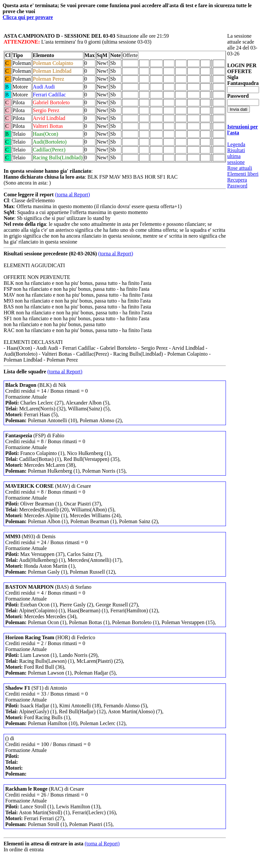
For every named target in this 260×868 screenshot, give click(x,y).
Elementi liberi (243, 174)
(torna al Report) (73, 195)
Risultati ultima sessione (236, 156)
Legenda (236, 144)
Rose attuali (240, 168)
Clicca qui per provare (28, 17)
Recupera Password (237, 183)
